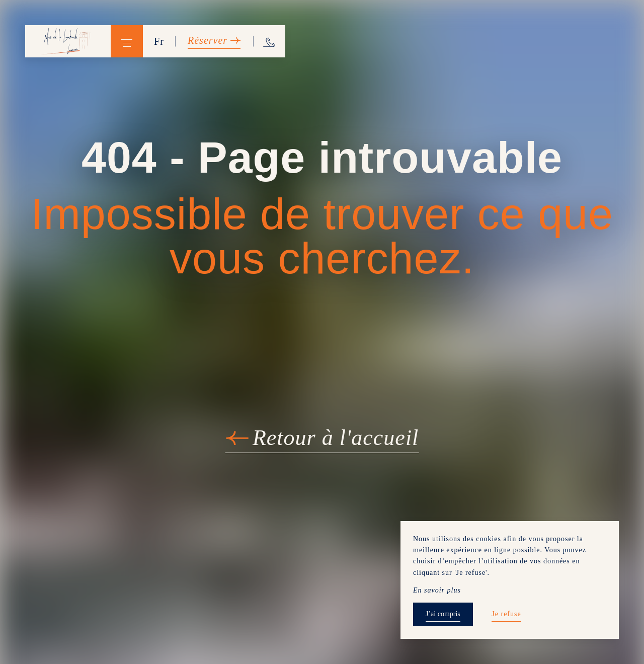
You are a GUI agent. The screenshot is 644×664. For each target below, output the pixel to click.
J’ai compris (443, 614)
